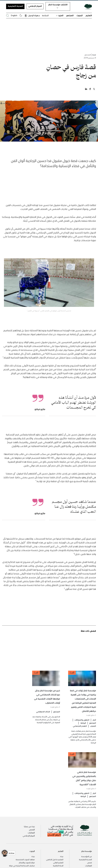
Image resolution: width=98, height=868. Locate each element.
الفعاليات (31, 833)
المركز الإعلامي (35, 6)
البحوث (80, 15)
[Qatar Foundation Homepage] (87, 6)
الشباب (93, 731)
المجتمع (70, 15)
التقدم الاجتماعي (80, 731)
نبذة (62, 856)
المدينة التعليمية (15, 6)
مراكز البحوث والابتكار (27, 862)
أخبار (94, 725)
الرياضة (83, 728)
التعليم (89, 15)
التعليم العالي (58, 862)
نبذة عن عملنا (29, 826)
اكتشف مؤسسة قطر (58, 6)
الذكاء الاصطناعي (43, 717)
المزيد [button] (60, 15)
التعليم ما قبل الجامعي (55, 859)
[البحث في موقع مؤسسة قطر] (7, 15)
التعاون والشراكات (82, 725)
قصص (90, 862)
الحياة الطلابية (58, 866)
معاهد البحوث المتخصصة (25, 859)
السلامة (45, 15)
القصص (32, 830)
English (14, 15)
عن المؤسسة (87, 856)
